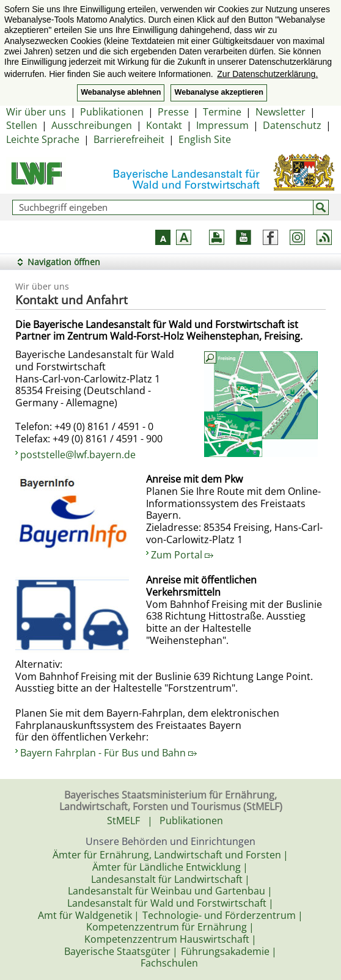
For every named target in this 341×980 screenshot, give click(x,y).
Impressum (222, 125)
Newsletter (280, 112)
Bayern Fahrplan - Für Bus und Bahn (108, 753)
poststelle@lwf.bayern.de (78, 455)
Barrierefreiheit (129, 139)
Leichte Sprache (43, 139)
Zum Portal (182, 555)
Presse (173, 112)
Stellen (22, 125)
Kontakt (164, 125)
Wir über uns (36, 112)
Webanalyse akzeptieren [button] (218, 92)
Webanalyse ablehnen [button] (121, 92)
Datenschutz (292, 125)
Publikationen (112, 112)
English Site (205, 139)
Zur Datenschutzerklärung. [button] (267, 74)
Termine (222, 112)
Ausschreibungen (92, 125)
